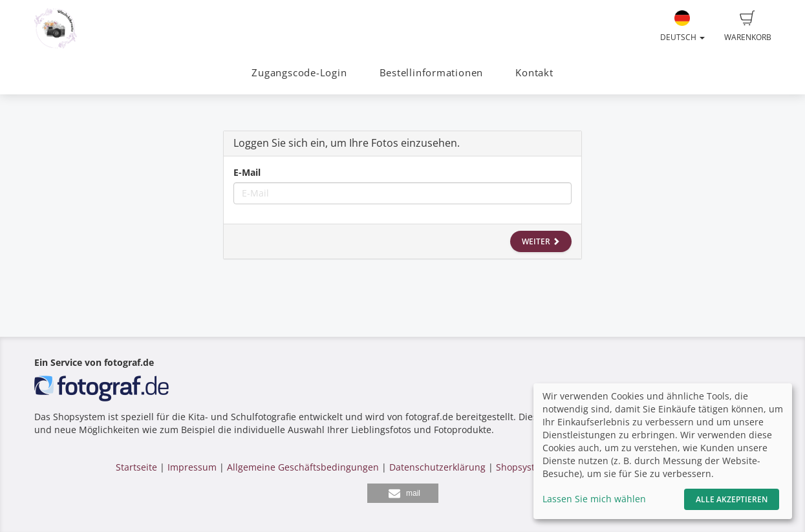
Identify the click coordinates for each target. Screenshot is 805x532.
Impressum (192, 467)
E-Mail (247, 172)
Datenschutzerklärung (437, 467)
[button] (403, 493)
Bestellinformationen (431, 73)
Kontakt (534, 73)
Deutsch (682, 27)
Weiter (541, 241)
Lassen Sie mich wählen (594, 499)
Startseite (136, 467)
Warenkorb (748, 27)
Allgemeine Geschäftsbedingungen (303, 467)
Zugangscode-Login (299, 73)
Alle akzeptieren (732, 499)
